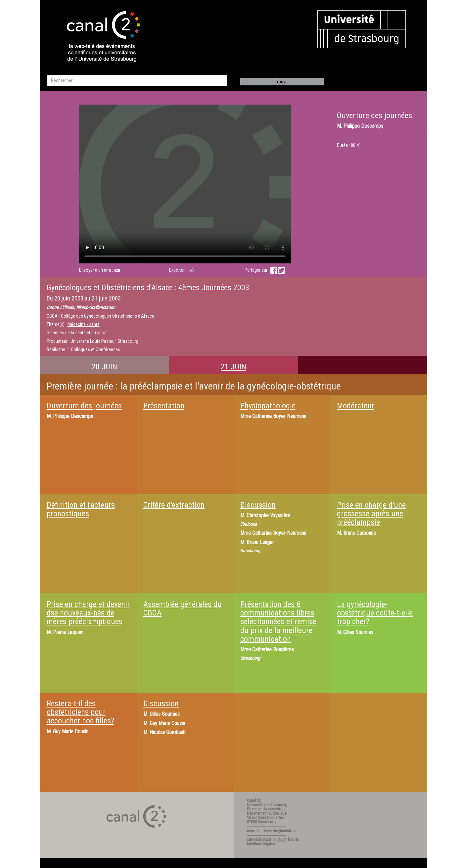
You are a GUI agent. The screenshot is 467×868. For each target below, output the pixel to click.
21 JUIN (233, 367)
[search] (137, 80)
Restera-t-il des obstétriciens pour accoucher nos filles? (80, 712)
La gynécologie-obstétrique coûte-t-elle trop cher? (375, 613)
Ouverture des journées (84, 406)
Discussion (258, 505)
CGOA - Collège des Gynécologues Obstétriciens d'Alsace (100, 316)
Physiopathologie (268, 406)
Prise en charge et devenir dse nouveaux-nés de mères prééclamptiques (88, 613)
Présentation (164, 406)
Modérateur (356, 406)
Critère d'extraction (174, 505)
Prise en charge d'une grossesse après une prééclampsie (371, 514)
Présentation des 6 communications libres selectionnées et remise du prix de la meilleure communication (278, 622)
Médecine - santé (84, 324)
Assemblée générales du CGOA (183, 609)
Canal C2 (254, 800)
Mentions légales (261, 844)
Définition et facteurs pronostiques (81, 509)
